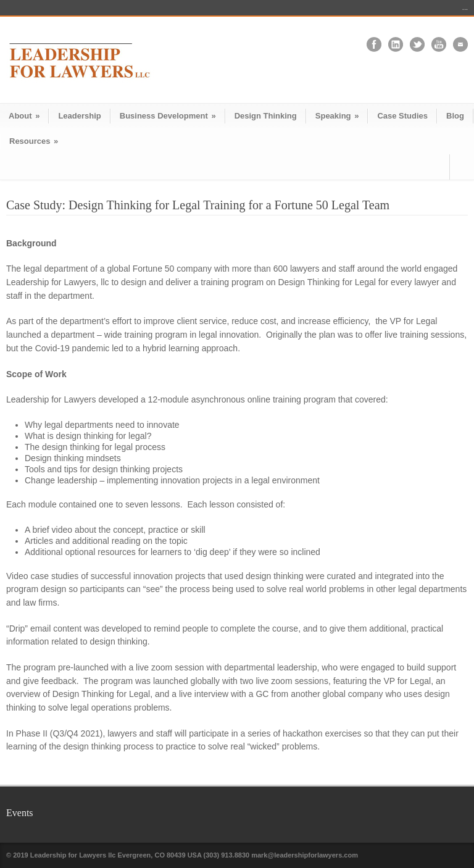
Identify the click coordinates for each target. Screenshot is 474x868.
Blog (455, 116)
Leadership (79, 116)
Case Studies (402, 116)
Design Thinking (266, 116)
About (24, 116)
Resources (34, 141)
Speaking (337, 116)
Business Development (168, 116)
